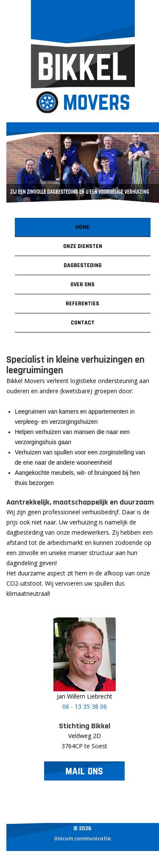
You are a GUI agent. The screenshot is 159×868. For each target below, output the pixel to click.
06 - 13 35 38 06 (85, 706)
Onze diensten (83, 246)
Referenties (82, 304)
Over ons (82, 285)
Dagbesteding (83, 265)
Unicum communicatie (82, 839)
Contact (83, 323)
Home (82, 227)
